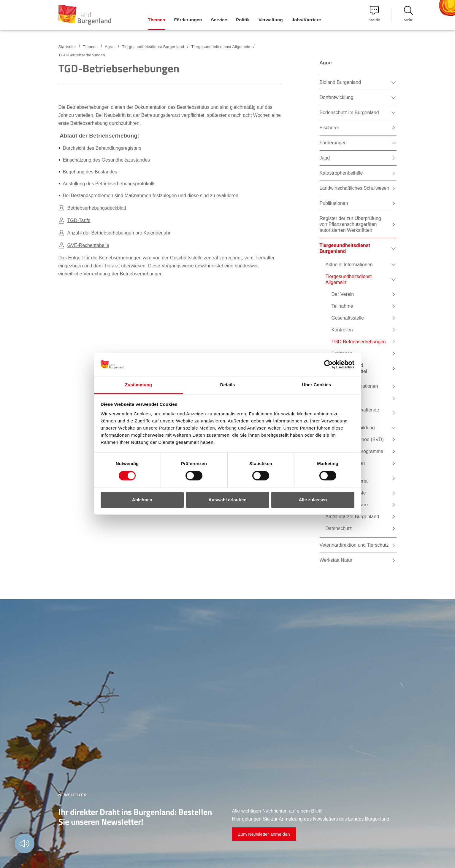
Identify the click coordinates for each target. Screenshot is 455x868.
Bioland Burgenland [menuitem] (340, 82)
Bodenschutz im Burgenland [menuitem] (349, 113)
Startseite (67, 47)
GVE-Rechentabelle (88, 245)
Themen (90, 47)
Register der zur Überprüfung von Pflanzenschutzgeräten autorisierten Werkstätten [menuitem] (350, 224)
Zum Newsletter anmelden (264, 834)
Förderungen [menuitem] (188, 20)
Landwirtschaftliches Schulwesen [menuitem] (355, 188)
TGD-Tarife (79, 220)
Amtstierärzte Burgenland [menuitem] (352, 517)
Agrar (110, 47)
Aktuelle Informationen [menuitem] (349, 265)
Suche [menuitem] (408, 14)
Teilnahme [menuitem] (342, 306)
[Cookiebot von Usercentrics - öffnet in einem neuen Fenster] (328, 365)
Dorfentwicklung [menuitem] (337, 97)
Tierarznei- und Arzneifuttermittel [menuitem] (349, 368)
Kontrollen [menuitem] (342, 330)
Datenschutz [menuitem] (339, 528)
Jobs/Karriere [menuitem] (306, 20)
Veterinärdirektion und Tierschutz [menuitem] (354, 545)
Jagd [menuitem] (325, 158)
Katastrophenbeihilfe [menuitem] (341, 173)
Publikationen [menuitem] (334, 203)
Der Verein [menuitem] (343, 294)
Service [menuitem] (219, 20)
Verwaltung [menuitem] (271, 20)
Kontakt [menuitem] (374, 14)
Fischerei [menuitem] (329, 128)
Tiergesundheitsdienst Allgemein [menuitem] (349, 279)
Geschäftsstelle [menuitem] (348, 318)
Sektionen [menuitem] (342, 354)
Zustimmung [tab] (138, 385)
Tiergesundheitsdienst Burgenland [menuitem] (345, 248)
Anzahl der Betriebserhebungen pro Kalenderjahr (119, 233)
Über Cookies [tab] (317, 385)
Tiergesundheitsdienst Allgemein (221, 47)
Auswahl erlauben (227, 500)
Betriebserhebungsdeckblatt (97, 208)
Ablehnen (142, 500)
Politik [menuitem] (243, 20)
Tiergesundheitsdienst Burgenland (153, 47)
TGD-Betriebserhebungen (82, 55)
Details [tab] (228, 385)
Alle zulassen (313, 500)
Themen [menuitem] (156, 20)
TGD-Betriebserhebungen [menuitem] (359, 342)
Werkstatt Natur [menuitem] (336, 560)
